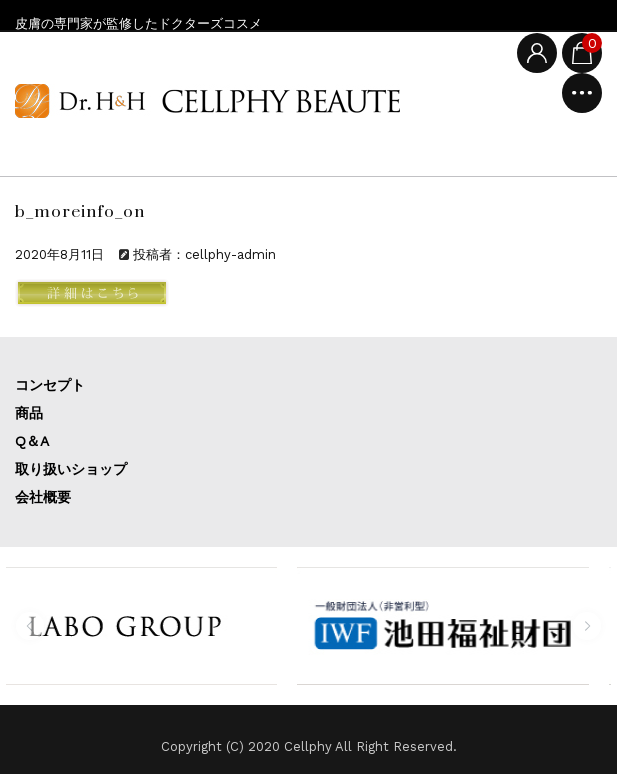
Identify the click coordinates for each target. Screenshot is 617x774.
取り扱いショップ (71, 469)
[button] (30, 626)
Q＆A (32, 441)
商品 (29, 413)
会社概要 (43, 497)
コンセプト (50, 385)
